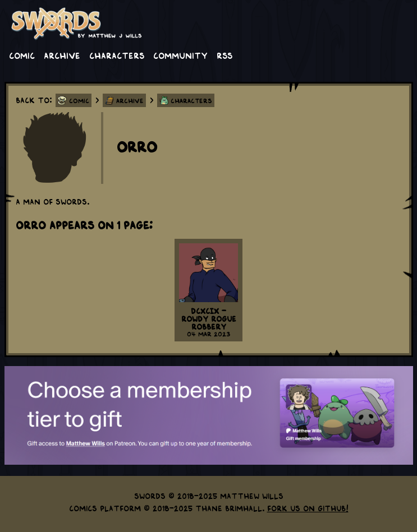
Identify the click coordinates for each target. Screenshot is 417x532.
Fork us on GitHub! (308, 508)
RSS (224, 55)
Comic (22, 55)
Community (180, 55)
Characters (117, 55)
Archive (62, 55)
